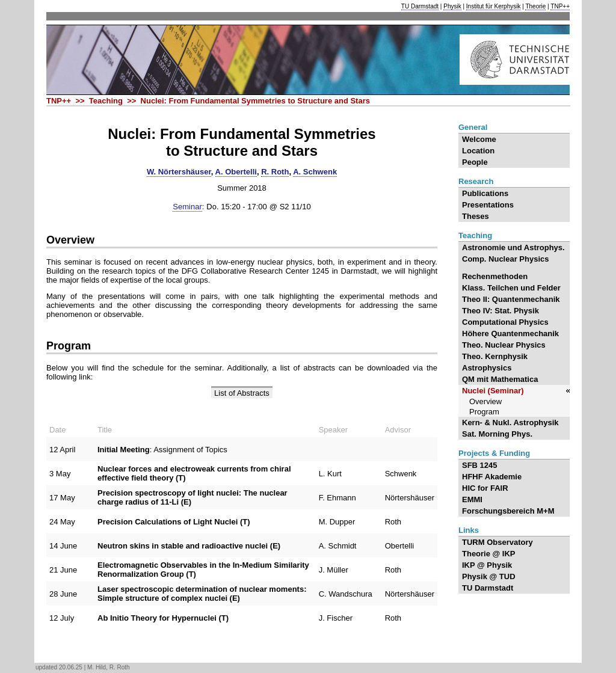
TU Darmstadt (420, 6)
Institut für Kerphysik (494, 6)
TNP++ (560, 6)
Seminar (187, 207)
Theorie (535, 6)
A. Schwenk (315, 172)
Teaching (475, 235)
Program (69, 346)
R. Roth (275, 172)
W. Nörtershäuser (179, 172)
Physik (452, 6)
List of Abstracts (242, 393)
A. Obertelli (236, 172)
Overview (70, 240)
